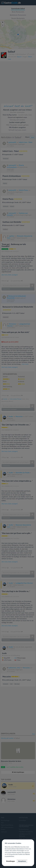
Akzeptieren (22, 861)
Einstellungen (11, 861)
